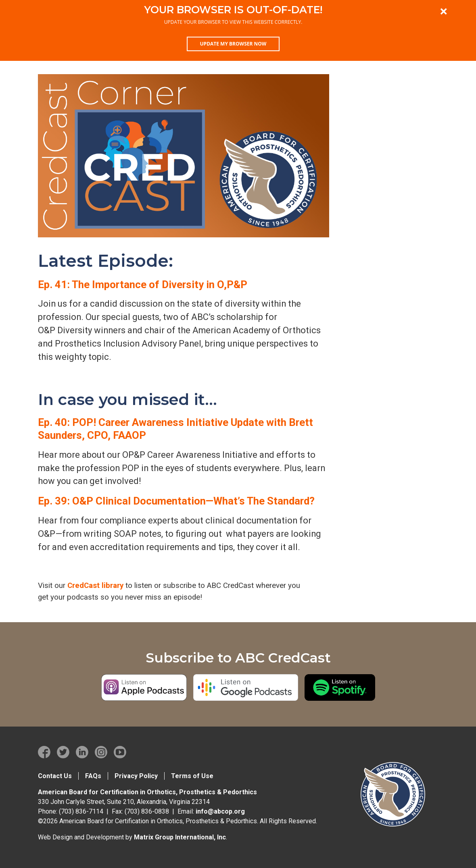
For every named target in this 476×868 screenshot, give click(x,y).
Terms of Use (192, 776)
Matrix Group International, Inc (180, 837)
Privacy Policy (136, 776)
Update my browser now (233, 44)
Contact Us (55, 776)
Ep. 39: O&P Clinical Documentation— (176, 501)
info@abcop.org (220, 811)
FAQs (93, 776)
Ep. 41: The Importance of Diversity (143, 284)
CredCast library (95, 586)
